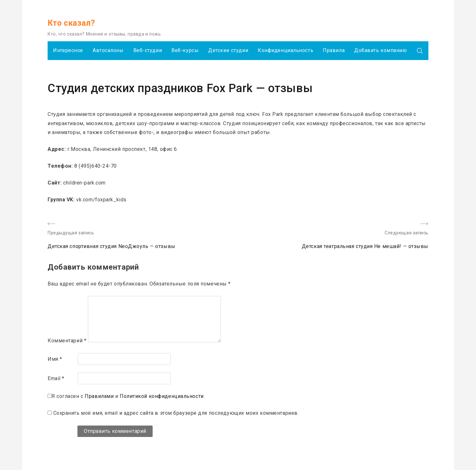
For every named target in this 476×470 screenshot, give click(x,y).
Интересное (68, 50)
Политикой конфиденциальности (162, 396)
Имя (55, 359)
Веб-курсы (185, 50)
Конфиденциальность (285, 50)
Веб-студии (148, 50)
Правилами (99, 396)
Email (56, 378)
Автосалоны (108, 50)
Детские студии (228, 50)
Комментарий (67, 341)
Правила (334, 50)
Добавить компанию (381, 50)
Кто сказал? (71, 23)
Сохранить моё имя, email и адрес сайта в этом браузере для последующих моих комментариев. (176, 413)
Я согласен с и (128, 396)
